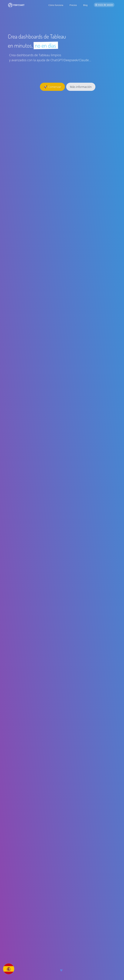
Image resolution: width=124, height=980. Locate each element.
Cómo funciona (56, 5)
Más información (81, 87)
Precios (73, 5)
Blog (85, 5)
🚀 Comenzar (52, 87)
